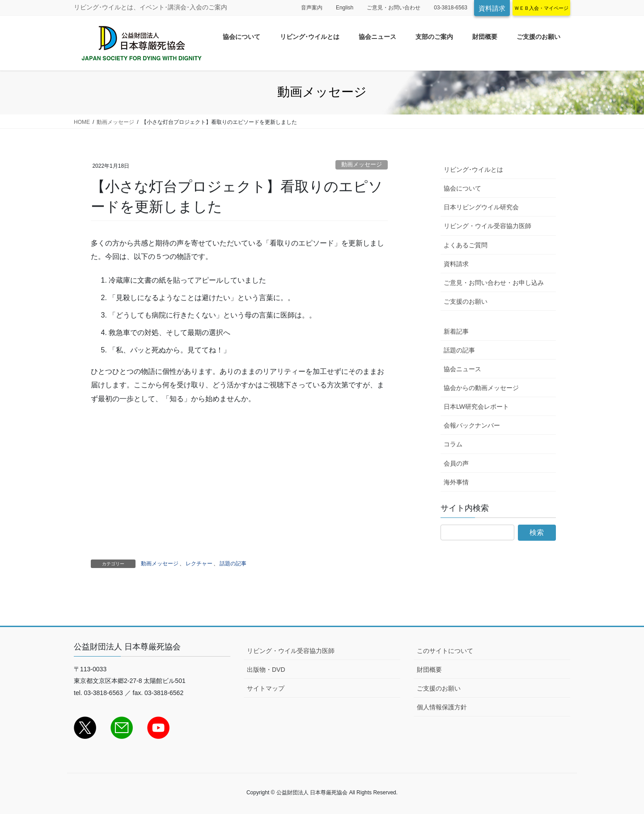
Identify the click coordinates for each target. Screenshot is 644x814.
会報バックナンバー (472, 425)
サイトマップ (266, 688)
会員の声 (456, 463)
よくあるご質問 (466, 245)
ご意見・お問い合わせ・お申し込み (494, 283)
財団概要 (429, 670)
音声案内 (312, 8)
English (345, 8)
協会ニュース (462, 369)
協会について (462, 188)
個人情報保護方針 (442, 707)
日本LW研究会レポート (476, 407)
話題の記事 (233, 564)
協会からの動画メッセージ (481, 388)
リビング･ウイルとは (473, 170)
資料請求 (492, 8)
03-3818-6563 (451, 8)
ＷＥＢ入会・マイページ (541, 8)
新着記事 (456, 331)
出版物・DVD (266, 670)
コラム (453, 444)
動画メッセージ (362, 164)
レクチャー (199, 564)
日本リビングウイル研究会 (481, 207)
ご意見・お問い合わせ (394, 8)
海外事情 (456, 482)
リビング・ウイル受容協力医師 (487, 226)
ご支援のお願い (466, 301)
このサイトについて (445, 651)
